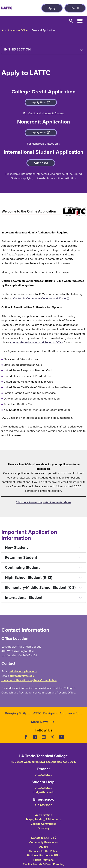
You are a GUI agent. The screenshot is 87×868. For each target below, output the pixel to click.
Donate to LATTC (44, 838)
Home (3, 30)
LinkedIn (44, 739)
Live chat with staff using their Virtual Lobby (29, 680)
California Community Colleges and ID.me (41, 298)
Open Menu (80, 21)
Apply (52, 8)
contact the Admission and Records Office (37, 342)
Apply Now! (41, 102)
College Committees (43, 824)
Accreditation (44, 815)
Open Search (71, 21)
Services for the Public (43, 851)
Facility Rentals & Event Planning (44, 864)
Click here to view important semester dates (43, 502)
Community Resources (43, 842)
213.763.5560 (44, 775)
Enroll (75, 8)
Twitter (52, 739)
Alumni (44, 847)
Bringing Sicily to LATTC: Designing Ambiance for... (43, 715)
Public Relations (43, 860)
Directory (44, 828)
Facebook (26, 739)
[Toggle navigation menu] (44, 49)
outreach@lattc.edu (22, 676)
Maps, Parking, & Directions (43, 819)
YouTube (61, 739)
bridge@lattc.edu (43, 792)
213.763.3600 (43, 805)
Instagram (35, 739)
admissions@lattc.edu (23, 671)
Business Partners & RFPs (44, 855)
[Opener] (83, 740)
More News (40, 724)
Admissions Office (17, 30)
